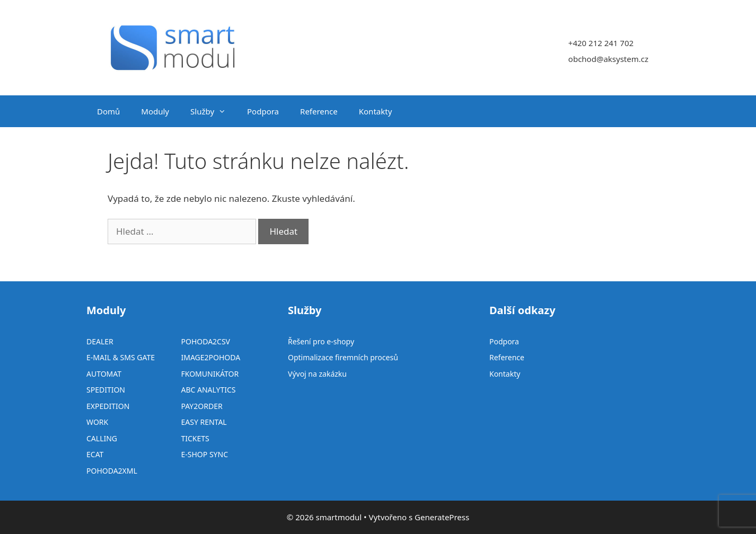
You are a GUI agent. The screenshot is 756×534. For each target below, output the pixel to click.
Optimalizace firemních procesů (343, 357)
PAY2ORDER (201, 406)
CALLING (102, 438)
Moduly (155, 111)
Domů (108, 111)
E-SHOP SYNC (204, 454)
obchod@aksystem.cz (608, 59)
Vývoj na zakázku (317, 374)
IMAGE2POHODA (210, 357)
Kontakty (376, 111)
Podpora (263, 111)
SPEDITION (106, 390)
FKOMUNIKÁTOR (210, 374)
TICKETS (195, 438)
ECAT (95, 454)
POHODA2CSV (205, 341)
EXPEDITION (108, 406)
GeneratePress (442, 517)
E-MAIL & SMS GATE (121, 357)
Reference (319, 111)
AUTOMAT (104, 374)
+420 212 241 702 (601, 43)
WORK (97, 422)
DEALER (100, 341)
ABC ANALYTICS (208, 390)
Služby (213, 111)
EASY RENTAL (204, 422)
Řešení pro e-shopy (321, 341)
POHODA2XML (112, 471)
